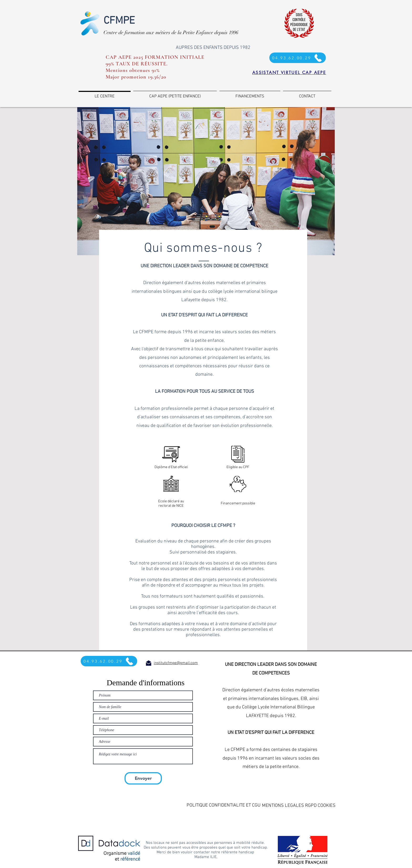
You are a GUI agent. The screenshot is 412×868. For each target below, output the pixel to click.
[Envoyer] (143, 778)
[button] (225, 805)
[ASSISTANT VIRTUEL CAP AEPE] (289, 72)
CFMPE (119, 21)
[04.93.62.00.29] (109, 661)
